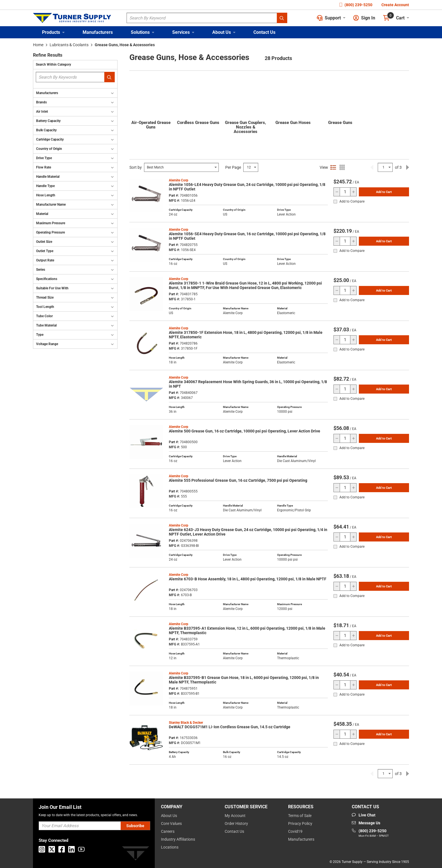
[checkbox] (335, 202)
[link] (372, 167)
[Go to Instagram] (42, 849)
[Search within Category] (110, 77)
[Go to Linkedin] (71, 849)
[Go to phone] (370, 833)
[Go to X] (52, 849)
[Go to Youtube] (81, 849)
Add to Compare (352, 202)
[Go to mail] (366, 823)
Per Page (233, 167)
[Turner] (136, 854)
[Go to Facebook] (62, 849)
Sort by (136, 167)
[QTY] (345, 192)
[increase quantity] (353, 192)
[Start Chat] (364, 815)
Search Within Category (53, 65)
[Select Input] (181, 167)
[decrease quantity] (337, 192)
